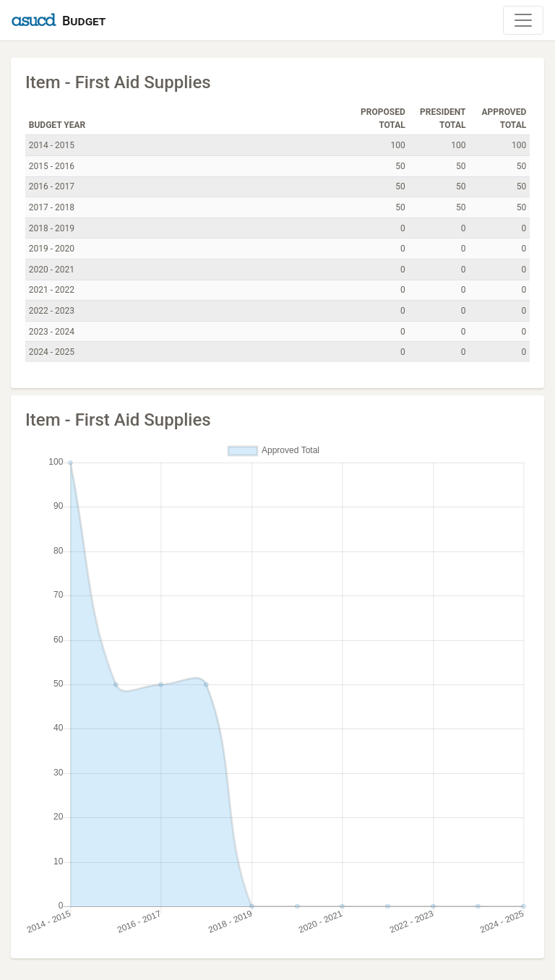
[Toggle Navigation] (523, 20)
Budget (84, 21)
